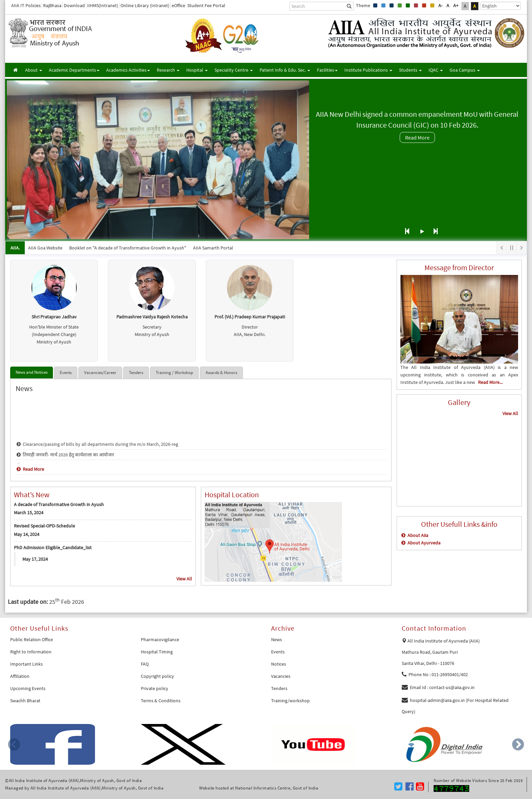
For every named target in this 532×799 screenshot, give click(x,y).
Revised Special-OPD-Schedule (44, 526)
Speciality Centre (234, 70)
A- (440, 5)
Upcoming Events (28, 688)
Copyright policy (157, 676)
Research (168, 70)
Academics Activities (128, 70)
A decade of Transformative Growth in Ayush (59, 504)
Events (66, 373)
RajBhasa (52, 5)
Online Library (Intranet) (145, 5)
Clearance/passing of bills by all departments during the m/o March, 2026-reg (97, 449)
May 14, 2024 (27, 534)
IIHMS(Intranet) (103, 5)
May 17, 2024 (35, 559)
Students (410, 70)
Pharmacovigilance (160, 639)
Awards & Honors (221, 373)
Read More (417, 137)
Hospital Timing (157, 652)
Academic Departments (74, 70)
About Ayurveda (420, 543)
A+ (456, 5)
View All (184, 579)
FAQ (145, 664)
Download (74, 5)
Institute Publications (368, 70)
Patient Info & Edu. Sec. (285, 70)
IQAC (436, 70)
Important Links (26, 664)
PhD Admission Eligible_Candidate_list (53, 547)
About (34, 70)
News (277, 639)
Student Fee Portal (206, 5)
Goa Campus (465, 70)
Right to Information (31, 652)
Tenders (136, 373)
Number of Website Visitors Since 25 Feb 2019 (478, 781)
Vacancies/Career (100, 373)
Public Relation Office (32, 639)
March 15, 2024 (29, 513)
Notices (279, 664)
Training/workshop (290, 701)
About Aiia (414, 535)
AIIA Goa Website (45, 248)
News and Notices (32, 372)
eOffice (178, 5)
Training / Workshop (174, 373)
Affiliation (20, 676)
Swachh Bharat (25, 701)
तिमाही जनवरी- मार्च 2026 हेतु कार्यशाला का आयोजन (65, 460)
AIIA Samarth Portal (213, 248)
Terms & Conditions (161, 701)
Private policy (155, 688)
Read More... (490, 382)
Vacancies (281, 676)
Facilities (327, 70)
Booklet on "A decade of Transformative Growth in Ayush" (128, 248)
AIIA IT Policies (26, 5)
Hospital (197, 70)
